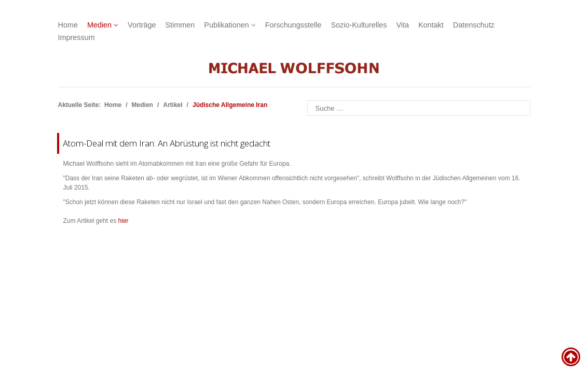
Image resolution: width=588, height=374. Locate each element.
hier (124, 221)
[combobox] (419, 108)
